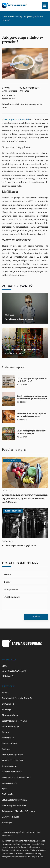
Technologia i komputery (14, 806)
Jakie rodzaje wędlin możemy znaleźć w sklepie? (31, 432)
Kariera (6, 732)
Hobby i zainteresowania (14, 721)
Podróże (6, 749)
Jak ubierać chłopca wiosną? (19, 319)
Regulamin (8, 676)
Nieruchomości (9, 744)
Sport (5, 789)
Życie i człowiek (9, 99)
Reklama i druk (10, 766)
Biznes (5, 693)
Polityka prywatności (14, 671)
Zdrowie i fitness (10, 817)
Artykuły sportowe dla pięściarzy (19, 546)
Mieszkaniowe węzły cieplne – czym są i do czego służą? (32, 415)
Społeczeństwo (9, 783)
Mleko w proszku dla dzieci (15, 119)
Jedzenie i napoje (10, 727)
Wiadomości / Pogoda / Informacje (19, 811)
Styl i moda (7, 794)
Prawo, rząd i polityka (13, 755)
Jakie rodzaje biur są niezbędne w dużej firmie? (32, 380)
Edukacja (6, 710)
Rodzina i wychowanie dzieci (16, 777)
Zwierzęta (7, 822)
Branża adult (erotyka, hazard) (17, 698)
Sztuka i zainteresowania (14, 800)
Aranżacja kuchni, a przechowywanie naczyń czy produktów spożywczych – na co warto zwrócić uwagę (25, 499)
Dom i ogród (8, 704)
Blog (5, 666)
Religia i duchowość (12, 772)
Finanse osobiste (10, 715)
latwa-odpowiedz (9, 91)
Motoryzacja (8, 738)
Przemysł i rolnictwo (12, 760)
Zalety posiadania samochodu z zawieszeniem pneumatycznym (32, 397)
